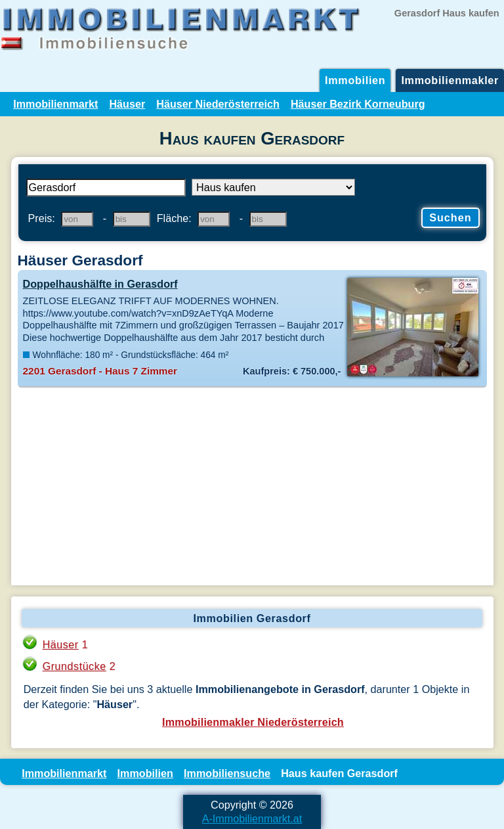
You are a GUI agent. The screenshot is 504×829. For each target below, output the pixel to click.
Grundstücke (74, 666)
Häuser (127, 104)
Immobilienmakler (450, 80)
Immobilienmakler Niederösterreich (253, 722)
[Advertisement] (252, 487)
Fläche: (174, 218)
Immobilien (355, 80)
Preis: (42, 218)
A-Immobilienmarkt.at (252, 818)
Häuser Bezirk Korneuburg (358, 104)
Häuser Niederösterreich (218, 104)
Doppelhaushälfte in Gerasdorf (100, 284)
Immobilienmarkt (55, 104)
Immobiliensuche (227, 773)
